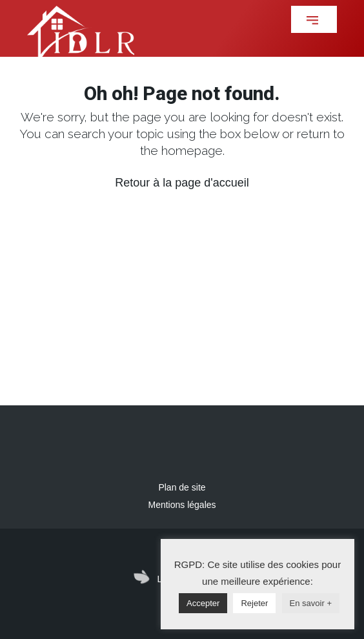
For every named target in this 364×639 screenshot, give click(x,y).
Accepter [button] (203, 603)
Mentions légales (182, 505)
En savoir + (311, 603)
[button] (314, 19)
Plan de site (182, 487)
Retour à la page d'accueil (182, 183)
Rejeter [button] (254, 603)
